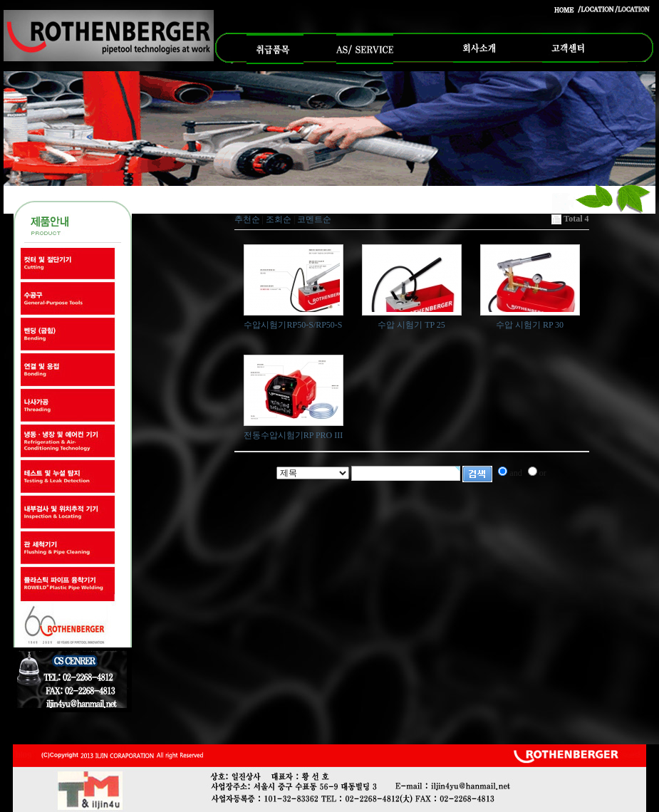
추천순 (247, 219)
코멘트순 (314, 219)
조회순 (279, 219)
